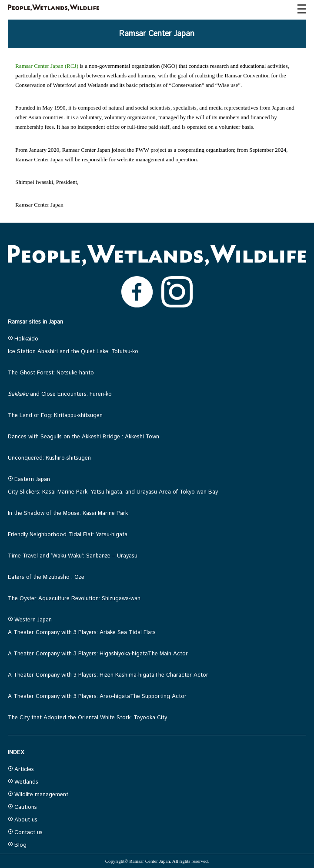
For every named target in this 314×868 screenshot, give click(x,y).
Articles (21, 770)
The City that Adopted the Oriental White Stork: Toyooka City (87, 718)
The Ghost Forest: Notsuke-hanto (51, 373)
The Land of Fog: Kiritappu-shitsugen (55, 416)
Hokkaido (23, 339)
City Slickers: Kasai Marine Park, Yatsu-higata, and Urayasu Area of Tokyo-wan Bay (113, 492)
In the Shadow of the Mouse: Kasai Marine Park (68, 513)
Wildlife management (38, 795)
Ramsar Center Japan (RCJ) (47, 66)
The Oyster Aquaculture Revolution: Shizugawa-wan (74, 599)
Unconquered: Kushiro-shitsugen (49, 458)
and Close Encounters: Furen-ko (60, 394)
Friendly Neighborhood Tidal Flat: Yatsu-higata (68, 535)
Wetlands (23, 782)
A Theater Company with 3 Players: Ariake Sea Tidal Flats (82, 633)
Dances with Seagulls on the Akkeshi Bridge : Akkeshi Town (84, 437)
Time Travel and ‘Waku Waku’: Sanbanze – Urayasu (73, 556)
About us (23, 820)
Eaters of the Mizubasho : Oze (46, 577)
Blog (17, 845)
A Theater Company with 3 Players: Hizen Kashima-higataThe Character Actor (108, 675)
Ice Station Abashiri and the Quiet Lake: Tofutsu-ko (73, 352)
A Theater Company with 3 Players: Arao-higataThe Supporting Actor (97, 696)
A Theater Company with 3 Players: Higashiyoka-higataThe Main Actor (98, 654)
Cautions (22, 807)
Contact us (25, 833)
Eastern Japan (29, 479)
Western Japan (30, 620)
